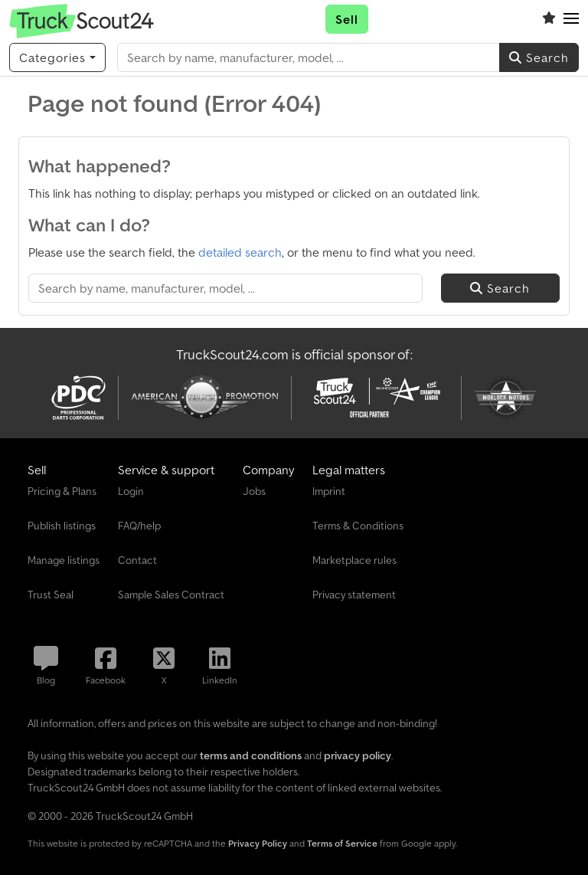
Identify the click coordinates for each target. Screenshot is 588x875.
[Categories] (57, 57)
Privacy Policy (258, 843)
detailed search (240, 252)
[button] (571, 19)
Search (539, 57)
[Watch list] (549, 19)
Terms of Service (342, 843)
